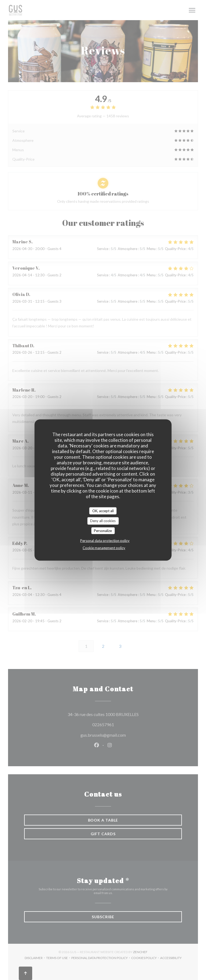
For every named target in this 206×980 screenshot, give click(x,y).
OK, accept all (103, 511)
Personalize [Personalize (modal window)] (103, 530)
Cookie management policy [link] (104, 548)
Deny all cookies (103, 521)
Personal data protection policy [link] (105, 541)
